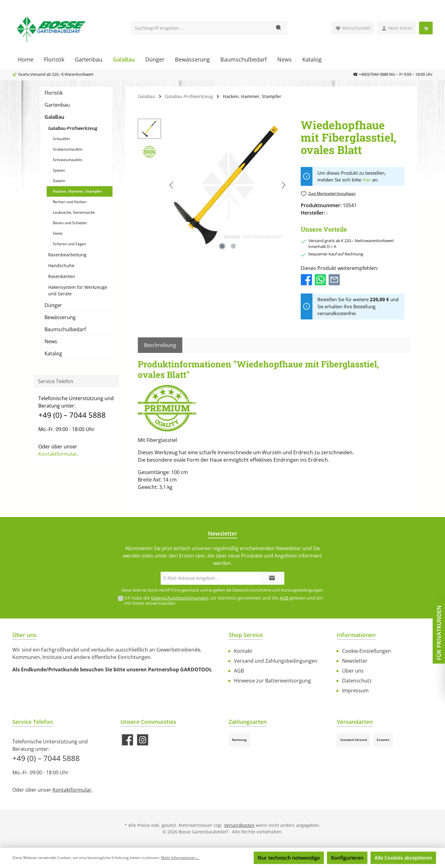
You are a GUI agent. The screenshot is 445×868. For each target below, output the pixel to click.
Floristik (54, 93)
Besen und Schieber (70, 223)
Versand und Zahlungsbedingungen (276, 661)
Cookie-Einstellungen (367, 651)
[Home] (25, 59)
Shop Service (246, 635)
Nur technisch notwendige (289, 858)
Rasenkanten (62, 276)
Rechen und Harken (70, 202)
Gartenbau (57, 105)
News (51, 341)
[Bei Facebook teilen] (306, 279)
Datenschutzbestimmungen (180, 598)
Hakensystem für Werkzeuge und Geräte (78, 290)
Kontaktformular (58, 454)
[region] (213, 185)
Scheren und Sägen (70, 244)
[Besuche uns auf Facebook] (127, 740)
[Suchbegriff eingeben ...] (202, 28)
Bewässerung (60, 317)
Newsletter (355, 661)
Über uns (353, 671)
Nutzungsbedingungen (302, 590)
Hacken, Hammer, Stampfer (77, 191)
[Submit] (272, 578)
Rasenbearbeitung (67, 255)
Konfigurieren (347, 858)
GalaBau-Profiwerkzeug (73, 128)
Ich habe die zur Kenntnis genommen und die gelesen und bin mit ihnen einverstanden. (224, 601)
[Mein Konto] (397, 28)
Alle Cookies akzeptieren (403, 858)
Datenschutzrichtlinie (252, 590)
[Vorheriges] (172, 185)
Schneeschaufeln (68, 160)
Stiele (58, 233)
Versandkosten (239, 825)
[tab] (160, 345)
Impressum (355, 691)
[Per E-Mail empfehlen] (334, 279)
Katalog (53, 353)
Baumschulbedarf (65, 329)
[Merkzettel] (353, 28)
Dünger (53, 305)
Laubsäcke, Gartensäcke (74, 212)
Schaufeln (61, 139)
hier (367, 180)
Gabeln (59, 181)
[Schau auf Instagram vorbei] (143, 740)
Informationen (356, 635)
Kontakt (243, 651)
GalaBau (54, 117)
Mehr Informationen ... (180, 858)
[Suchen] (279, 28)
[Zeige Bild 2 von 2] (233, 246)
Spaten (59, 170)
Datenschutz (357, 681)
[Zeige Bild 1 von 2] (222, 246)
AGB (284, 598)
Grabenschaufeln (68, 149)
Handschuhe (61, 265)
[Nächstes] (283, 185)
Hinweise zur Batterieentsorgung (272, 681)
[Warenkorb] (426, 28)
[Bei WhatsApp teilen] (320, 279)
